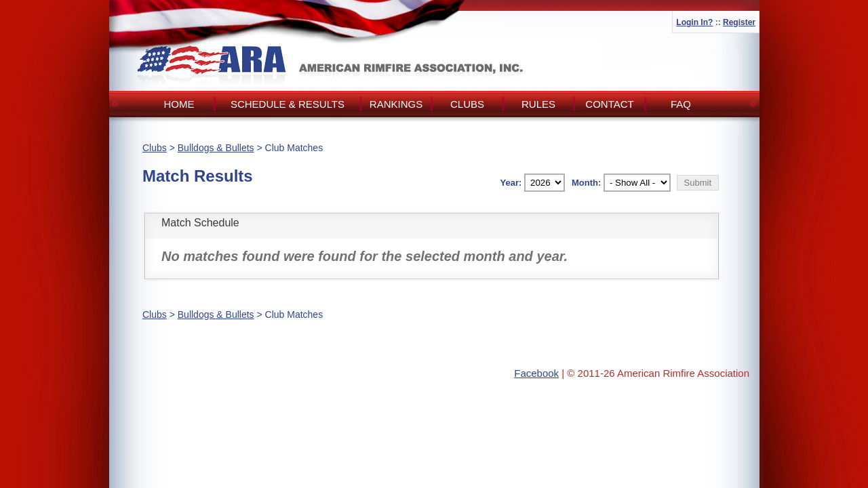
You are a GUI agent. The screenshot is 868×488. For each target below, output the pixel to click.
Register (739, 22)
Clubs (467, 104)
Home (179, 104)
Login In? (694, 22)
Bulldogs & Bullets (216, 148)
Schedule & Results (288, 104)
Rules (538, 104)
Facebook (536, 373)
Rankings (396, 104)
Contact (609, 104)
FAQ (681, 104)
